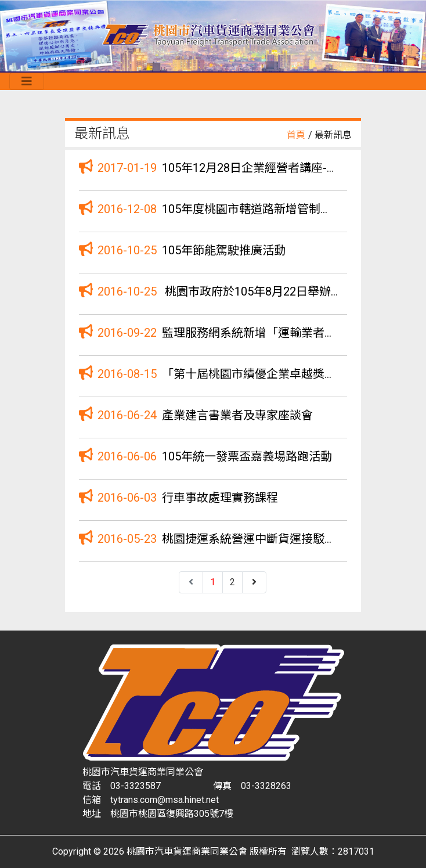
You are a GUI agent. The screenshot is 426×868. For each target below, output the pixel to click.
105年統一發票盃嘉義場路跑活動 (247, 456)
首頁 (296, 135)
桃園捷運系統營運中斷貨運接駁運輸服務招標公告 (290, 539)
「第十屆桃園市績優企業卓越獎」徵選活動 (272, 374)
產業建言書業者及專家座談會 (237, 415)
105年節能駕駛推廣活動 (224, 250)
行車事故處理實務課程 (220, 498)
